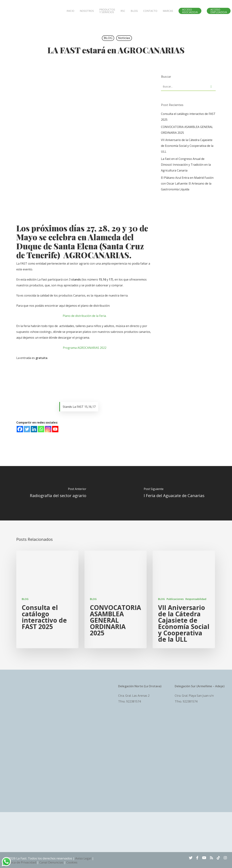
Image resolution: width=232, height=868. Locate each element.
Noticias (124, 38)
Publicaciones (175, 599)
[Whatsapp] (41, 429)
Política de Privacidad (21, 862)
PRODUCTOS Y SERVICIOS (107, 11)
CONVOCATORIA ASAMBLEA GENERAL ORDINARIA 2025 (187, 130)
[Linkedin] (34, 429)
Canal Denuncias (51, 862)
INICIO (70, 11)
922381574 (133, 701)
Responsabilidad (196, 599)
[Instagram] (48, 429)
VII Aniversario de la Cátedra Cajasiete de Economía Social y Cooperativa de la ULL (187, 146)
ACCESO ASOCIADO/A (190, 11)
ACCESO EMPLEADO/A (219, 11)
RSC (123, 11)
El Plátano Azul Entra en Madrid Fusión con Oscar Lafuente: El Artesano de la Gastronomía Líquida (187, 183)
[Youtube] (55, 429)
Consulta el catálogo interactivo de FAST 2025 (188, 117)
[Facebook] (20, 429)
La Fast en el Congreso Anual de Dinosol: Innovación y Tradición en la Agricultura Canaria (186, 165)
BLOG (134, 11)
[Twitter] (27, 429)
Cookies (72, 862)
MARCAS (168, 11)
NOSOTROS (87, 11)
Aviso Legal (83, 858)
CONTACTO (150, 11)
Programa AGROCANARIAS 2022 (85, 348)
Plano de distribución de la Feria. (85, 316)
